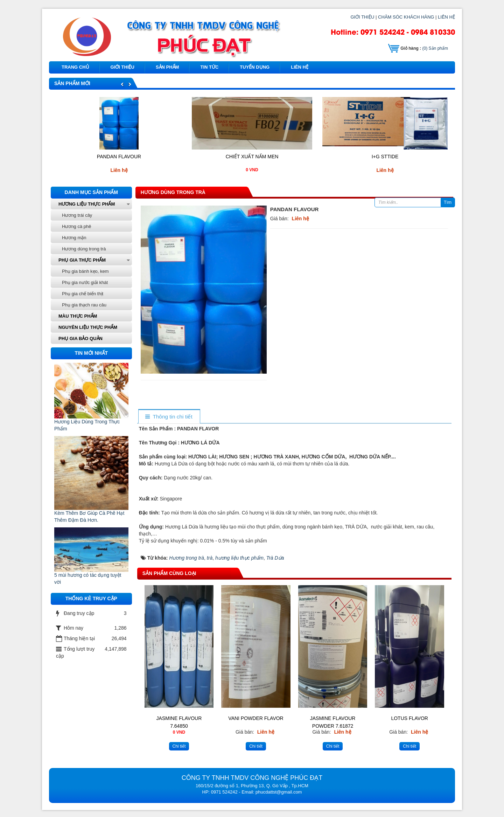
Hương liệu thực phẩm (87, 204)
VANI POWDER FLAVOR (256, 718)
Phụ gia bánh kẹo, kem (85, 271)
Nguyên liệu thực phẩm (88, 327)
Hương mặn (74, 238)
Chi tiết (179, 746)
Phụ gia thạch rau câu (84, 305)
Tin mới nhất (92, 353)
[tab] (169, 417)
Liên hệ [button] (300, 67)
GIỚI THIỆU (362, 17)
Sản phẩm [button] (167, 67)
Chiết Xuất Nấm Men (252, 157)
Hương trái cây (77, 215)
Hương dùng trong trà (173, 192)
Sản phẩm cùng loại (169, 573)
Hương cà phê (77, 226)
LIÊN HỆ (446, 17)
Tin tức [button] (209, 67)
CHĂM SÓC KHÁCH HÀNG (406, 17)
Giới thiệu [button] (122, 67)
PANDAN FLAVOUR (119, 157)
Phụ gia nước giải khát (85, 282)
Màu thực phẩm (78, 316)
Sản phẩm (435, 48)
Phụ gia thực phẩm (82, 260)
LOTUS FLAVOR (409, 718)
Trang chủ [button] (75, 67)
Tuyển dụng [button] (255, 67)
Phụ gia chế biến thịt (83, 294)
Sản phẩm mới (72, 83)
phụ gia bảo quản (80, 338)
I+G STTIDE (385, 157)
